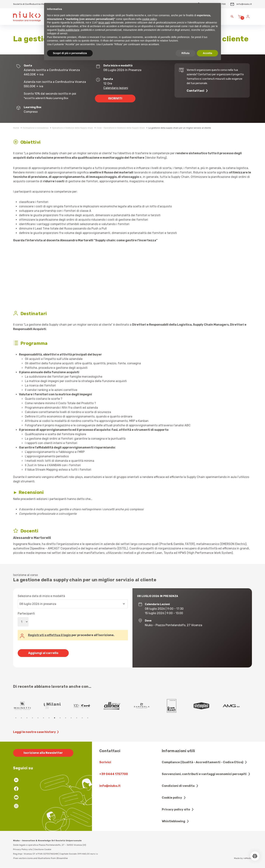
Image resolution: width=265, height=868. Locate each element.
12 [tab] (77, 718)
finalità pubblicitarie (68, 30)
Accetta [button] (207, 53)
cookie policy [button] (149, 19)
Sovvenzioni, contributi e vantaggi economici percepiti (206, 774)
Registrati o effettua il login (49, 635)
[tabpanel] (23, 706)
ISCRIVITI (115, 98)
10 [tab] (66, 718)
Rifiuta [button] (186, 53)
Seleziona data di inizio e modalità (41, 596)
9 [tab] (60, 718)
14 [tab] (88, 718)
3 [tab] (27, 718)
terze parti (104, 23)
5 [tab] (38, 718)
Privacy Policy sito (23, 849)
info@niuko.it (241, 4)
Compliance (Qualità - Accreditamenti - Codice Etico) (205, 762)
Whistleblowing (176, 821)
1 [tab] (16, 718)
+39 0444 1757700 (114, 774)
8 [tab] (55, 718)
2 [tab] (21, 718)
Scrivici (105, 762)
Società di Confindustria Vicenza (32, 4)
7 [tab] (49, 718)
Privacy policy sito (178, 809)
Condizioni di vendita (181, 786)
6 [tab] (43, 718)
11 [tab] (71, 718)
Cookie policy (174, 798)
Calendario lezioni (116, 88)
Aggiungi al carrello (43, 653)
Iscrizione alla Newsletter (43, 753)
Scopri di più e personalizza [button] (70, 53)
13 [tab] (82, 718)
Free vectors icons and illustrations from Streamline (40, 858)
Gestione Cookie (43, 849)
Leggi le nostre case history (36, 732)
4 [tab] (32, 718)
